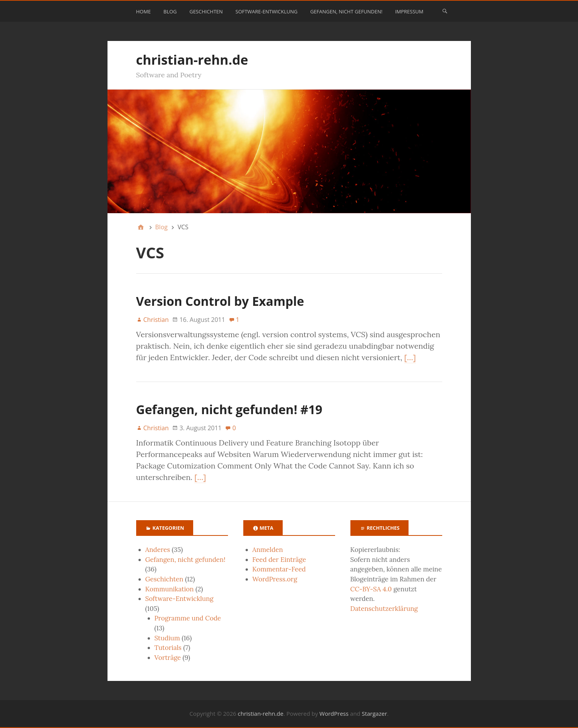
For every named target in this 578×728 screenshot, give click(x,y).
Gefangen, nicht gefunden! (346, 11)
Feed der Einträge (279, 560)
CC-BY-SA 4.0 (371, 589)
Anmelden (268, 550)
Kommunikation (170, 589)
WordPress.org (275, 579)
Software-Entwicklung (267, 11)
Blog (170, 11)
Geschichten (206, 11)
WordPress (334, 713)
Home (144, 11)
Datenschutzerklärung (384, 609)
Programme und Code (188, 618)
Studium (167, 638)
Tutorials (168, 648)
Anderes (158, 550)
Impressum (409, 11)
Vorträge (168, 658)
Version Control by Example (220, 301)
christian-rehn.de (192, 60)
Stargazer (374, 713)
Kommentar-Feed (279, 569)
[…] (410, 357)
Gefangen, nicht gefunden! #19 (229, 409)
